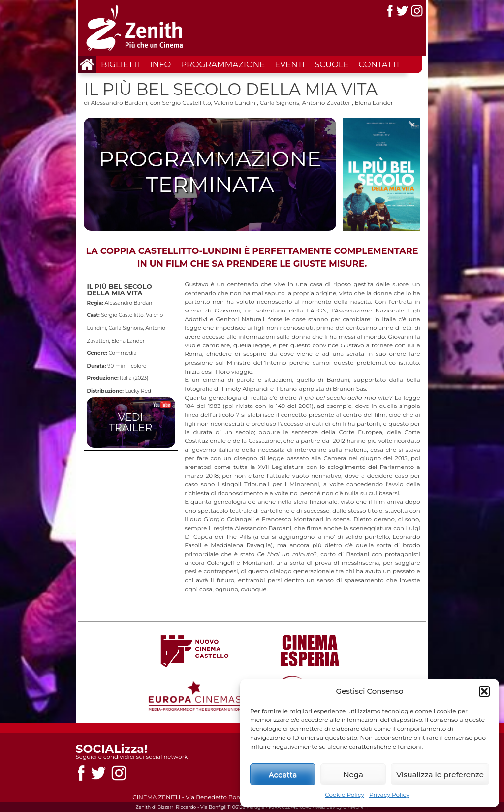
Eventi (290, 64)
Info (160, 64)
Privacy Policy (389, 795)
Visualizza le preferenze (440, 774)
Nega (353, 774)
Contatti (379, 64)
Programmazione (223, 64)
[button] (484, 691)
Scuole (331, 64)
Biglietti (121, 64)
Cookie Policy (345, 795)
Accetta (283, 774)
